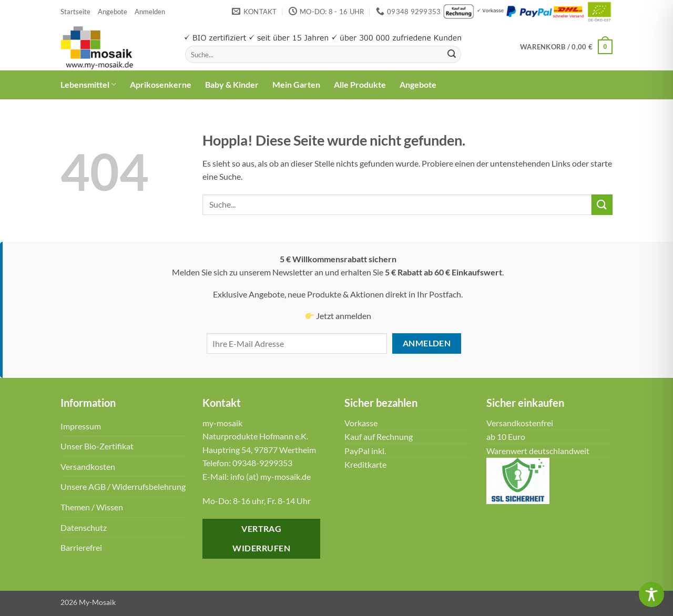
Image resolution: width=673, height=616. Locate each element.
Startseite (75, 12)
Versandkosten (88, 466)
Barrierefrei (81, 547)
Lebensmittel (88, 85)
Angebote (113, 12)
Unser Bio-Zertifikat (97, 446)
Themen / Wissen (92, 507)
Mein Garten (296, 84)
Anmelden (427, 343)
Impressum (81, 426)
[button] (150, 12)
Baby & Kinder (232, 84)
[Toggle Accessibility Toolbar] (651, 594)
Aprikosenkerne (161, 84)
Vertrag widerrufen (261, 538)
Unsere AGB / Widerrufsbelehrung (123, 486)
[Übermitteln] (452, 55)
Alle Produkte (360, 84)
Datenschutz (84, 527)
